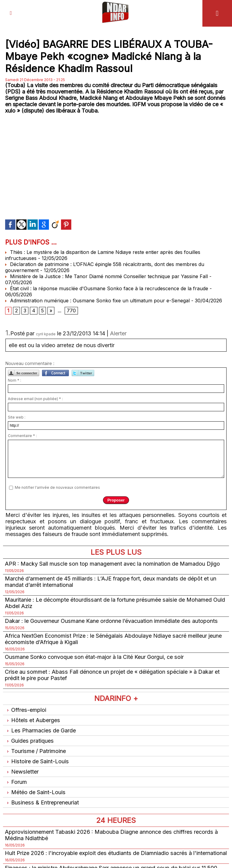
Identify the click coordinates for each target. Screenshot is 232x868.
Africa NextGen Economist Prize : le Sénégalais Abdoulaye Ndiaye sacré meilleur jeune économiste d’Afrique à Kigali (113, 639)
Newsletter (22, 771)
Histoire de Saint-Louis (37, 761)
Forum (16, 782)
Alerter (118, 333)
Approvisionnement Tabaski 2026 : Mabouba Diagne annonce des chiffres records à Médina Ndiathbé (111, 835)
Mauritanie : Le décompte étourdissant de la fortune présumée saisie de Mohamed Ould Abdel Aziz (114, 603)
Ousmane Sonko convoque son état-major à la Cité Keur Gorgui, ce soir (94, 657)
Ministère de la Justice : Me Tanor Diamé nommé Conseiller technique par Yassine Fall (107, 276)
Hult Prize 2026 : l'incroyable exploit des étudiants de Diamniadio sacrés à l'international (115, 853)
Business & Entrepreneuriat (41, 802)
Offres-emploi (25, 710)
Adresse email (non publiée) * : (35, 398)
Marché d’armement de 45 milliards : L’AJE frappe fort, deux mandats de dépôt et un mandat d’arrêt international (110, 581)
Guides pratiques (29, 740)
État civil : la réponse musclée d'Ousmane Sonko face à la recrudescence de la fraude (107, 288)
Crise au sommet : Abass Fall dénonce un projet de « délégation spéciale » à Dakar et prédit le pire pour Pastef (111, 675)
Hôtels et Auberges (32, 720)
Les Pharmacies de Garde (40, 730)
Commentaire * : (22, 435)
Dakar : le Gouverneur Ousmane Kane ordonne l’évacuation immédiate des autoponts (111, 621)
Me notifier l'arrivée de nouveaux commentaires (57, 487)
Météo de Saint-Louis (35, 792)
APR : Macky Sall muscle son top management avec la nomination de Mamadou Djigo (112, 563)
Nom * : (14, 380)
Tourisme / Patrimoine (35, 751)
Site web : (17, 417)
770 (71, 311)
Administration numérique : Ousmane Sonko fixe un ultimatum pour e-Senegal (97, 300)
